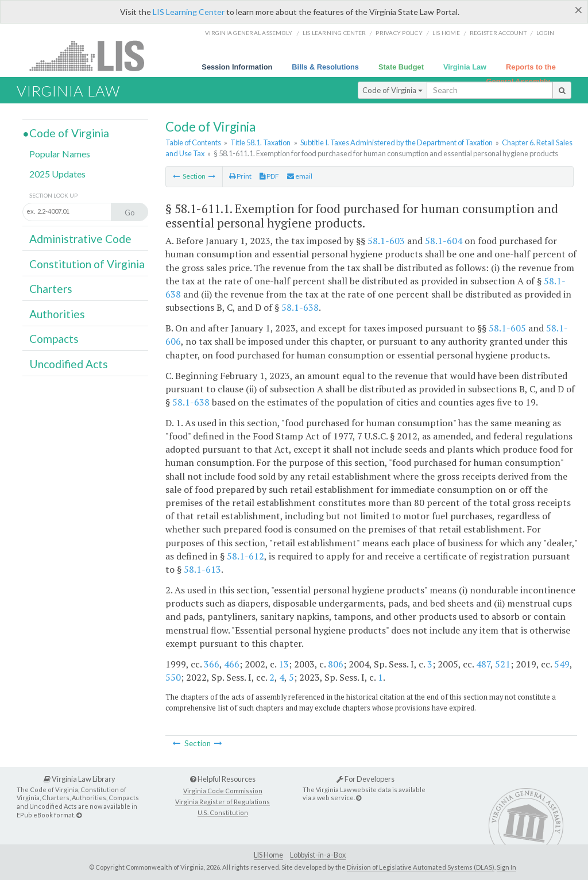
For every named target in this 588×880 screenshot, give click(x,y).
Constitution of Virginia (87, 264)
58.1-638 (300, 307)
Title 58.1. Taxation (260, 142)
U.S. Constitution (223, 813)
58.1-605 (507, 328)
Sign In (506, 867)
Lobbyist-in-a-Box (318, 855)
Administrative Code (80, 239)
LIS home (446, 33)
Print (240, 176)
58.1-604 (444, 241)
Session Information (237, 67)
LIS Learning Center (189, 12)
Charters (51, 289)
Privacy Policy (399, 33)
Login (545, 33)
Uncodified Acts (69, 364)
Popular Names (60, 154)
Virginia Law (465, 67)
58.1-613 (202, 569)
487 (483, 664)
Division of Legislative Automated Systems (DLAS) (421, 867)
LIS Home (268, 855)
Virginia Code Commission (223, 791)
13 (284, 664)
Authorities (57, 314)
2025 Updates (57, 174)
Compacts (54, 339)
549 (562, 664)
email (300, 176)
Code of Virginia (392, 90)
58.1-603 (386, 241)
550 (173, 677)
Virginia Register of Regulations (223, 802)
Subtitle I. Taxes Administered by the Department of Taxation (396, 142)
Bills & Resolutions (325, 67)
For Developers (365, 779)
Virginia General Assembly (249, 33)
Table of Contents (193, 142)
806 (336, 664)
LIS (93, 55)
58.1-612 (245, 556)
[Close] (579, 10)
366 (212, 664)
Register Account (498, 33)
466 (232, 664)
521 (503, 664)
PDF (269, 176)
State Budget (401, 67)
